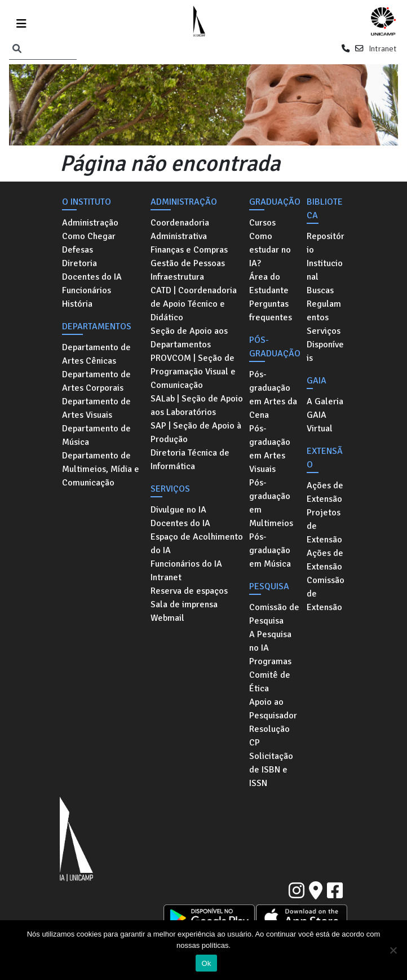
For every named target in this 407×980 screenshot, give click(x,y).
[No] (393, 950)
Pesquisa (269, 586)
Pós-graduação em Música (270, 550)
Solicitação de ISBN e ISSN (271, 770)
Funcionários (87, 290)
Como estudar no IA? (270, 250)
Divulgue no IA (178, 510)
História (77, 304)
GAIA (317, 381)
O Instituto (87, 202)
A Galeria (325, 401)
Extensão (325, 458)
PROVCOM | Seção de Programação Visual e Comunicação (193, 372)
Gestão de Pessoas (188, 263)
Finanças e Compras (189, 250)
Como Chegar (89, 236)
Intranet (382, 48)
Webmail (167, 618)
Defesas (78, 250)
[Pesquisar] (17, 49)
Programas (270, 661)
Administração (90, 223)
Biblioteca (325, 209)
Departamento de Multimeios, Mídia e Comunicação (101, 469)
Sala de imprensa (184, 604)
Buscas (320, 290)
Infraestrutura (177, 277)
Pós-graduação (275, 347)
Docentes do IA (92, 277)
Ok (206, 963)
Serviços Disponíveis (325, 345)
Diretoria (79, 263)
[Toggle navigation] (21, 22)
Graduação (275, 202)
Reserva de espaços (189, 591)
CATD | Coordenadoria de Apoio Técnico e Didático (194, 304)
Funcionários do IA (186, 564)
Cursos (262, 223)
